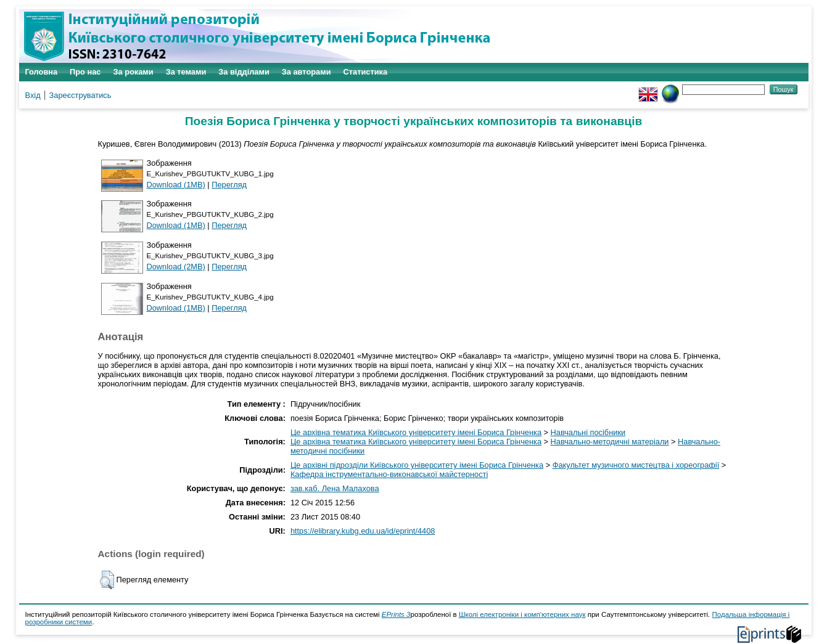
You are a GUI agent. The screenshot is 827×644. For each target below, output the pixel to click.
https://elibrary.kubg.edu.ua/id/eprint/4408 (363, 531)
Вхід (33, 95)
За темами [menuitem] (186, 72)
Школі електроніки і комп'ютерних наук (522, 614)
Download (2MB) (176, 267)
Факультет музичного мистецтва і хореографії (636, 465)
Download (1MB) (176, 185)
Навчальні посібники (588, 432)
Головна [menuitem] (42, 72)
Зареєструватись (80, 95)
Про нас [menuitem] (85, 72)
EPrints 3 (396, 614)
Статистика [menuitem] (366, 72)
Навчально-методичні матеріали (610, 442)
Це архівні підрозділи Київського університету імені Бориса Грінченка (417, 465)
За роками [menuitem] (133, 72)
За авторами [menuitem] (307, 72)
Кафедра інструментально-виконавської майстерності (389, 474)
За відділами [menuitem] (244, 72)
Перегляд (229, 185)
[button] (107, 580)
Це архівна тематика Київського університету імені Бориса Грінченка (416, 432)
